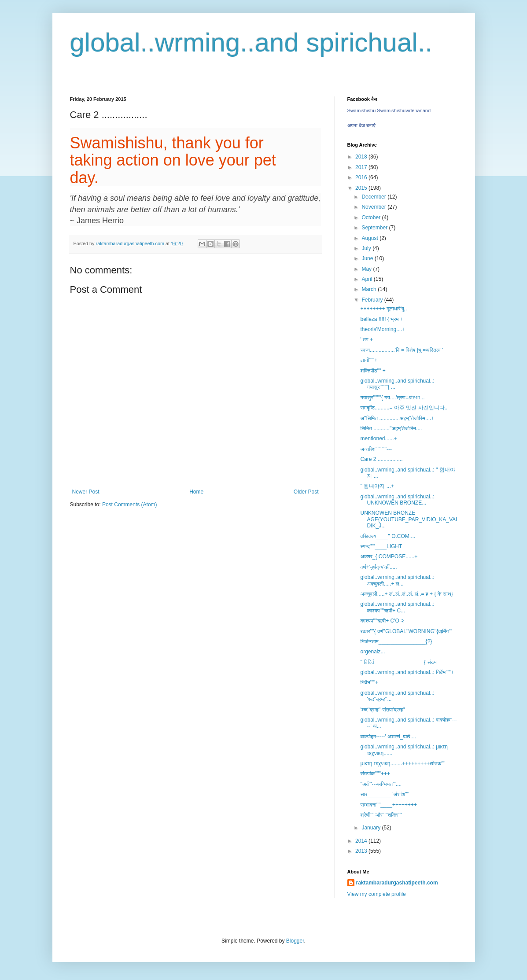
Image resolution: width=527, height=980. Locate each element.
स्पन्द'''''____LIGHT (381, 546)
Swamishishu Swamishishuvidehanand (389, 111)
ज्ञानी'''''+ (369, 360)
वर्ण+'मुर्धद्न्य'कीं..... (378, 567)
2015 (362, 188)
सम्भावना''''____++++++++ (388, 805)
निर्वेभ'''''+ (369, 682)
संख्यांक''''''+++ (375, 774)
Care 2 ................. (381, 459)
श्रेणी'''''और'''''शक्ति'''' (381, 815)
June (368, 258)
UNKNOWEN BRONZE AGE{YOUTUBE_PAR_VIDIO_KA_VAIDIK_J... (409, 519)
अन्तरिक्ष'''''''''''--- (376, 449)
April (367, 279)
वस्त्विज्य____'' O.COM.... (388, 536)
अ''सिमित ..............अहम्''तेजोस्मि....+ (397, 418)
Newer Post (86, 492)
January (372, 828)
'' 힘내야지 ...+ (377, 486)
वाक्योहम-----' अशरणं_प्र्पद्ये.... (388, 737)
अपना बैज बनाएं (361, 125)
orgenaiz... (372, 652)
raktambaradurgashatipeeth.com (397, 883)
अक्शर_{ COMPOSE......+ (389, 556)
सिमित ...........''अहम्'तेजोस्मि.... (391, 428)
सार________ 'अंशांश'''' (385, 794)
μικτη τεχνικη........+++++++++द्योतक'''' (403, 763)
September (375, 228)
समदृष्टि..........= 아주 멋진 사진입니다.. (404, 408)
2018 (362, 157)
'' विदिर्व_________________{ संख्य (398, 662)
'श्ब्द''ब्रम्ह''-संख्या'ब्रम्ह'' (382, 710)
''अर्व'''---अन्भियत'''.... (381, 784)
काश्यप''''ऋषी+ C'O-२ (382, 621)
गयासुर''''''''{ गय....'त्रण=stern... (392, 398)
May (367, 269)
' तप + (366, 339)
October (372, 217)
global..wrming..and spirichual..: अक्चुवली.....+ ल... (397, 580)
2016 (362, 177)
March (370, 289)
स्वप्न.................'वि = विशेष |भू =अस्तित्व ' (402, 350)
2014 (362, 841)
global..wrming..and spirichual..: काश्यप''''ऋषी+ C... (397, 607)
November (374, 207)
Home (196, 492)
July (367, 248)
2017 (362, 167)
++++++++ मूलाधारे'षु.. (383, 309)
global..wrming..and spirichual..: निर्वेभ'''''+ (407, 672)
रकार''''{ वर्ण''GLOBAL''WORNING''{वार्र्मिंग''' (406, 631)
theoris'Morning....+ (383, 329)
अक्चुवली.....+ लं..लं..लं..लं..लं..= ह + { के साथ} (406, 594)
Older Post (306, 492)
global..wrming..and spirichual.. (251, 42)
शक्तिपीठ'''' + (373, 371)
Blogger (295, 941)
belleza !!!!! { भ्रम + (381, 319)
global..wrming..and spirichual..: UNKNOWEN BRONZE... (397, 500)
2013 (362, 851)
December (374, 197)
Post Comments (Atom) (130, 505)
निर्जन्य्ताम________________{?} (396, 641)
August (370, 238)
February (373, 300)
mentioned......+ (378, 438)
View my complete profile (377, 894)
